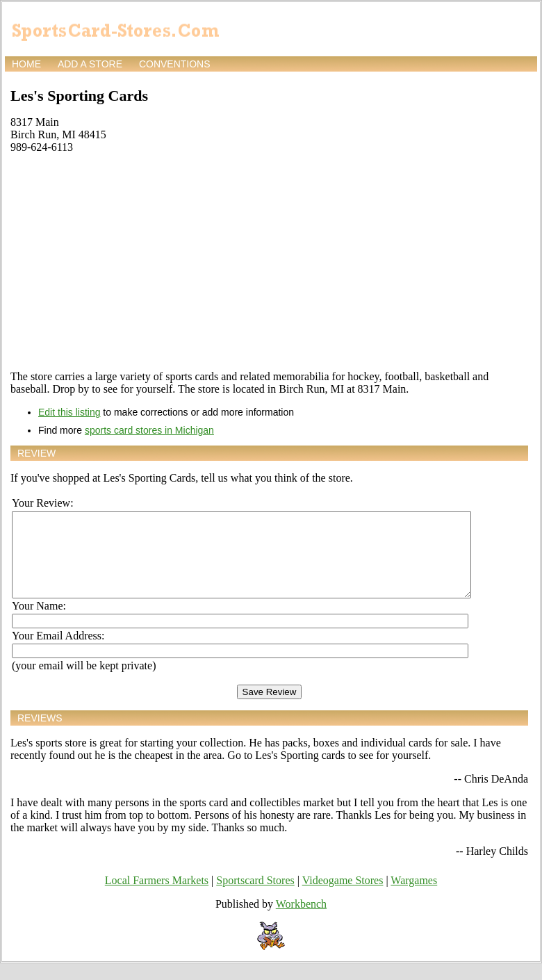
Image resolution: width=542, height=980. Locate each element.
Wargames (414, 897)
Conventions (175, 64)
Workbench (301, 921)
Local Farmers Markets (157, 897)
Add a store (90, 64)
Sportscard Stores (255, 897)
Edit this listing (69, 412)
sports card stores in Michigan (149, 430)
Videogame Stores (343, 897)
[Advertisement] (269, 262)
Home (26, 64)
